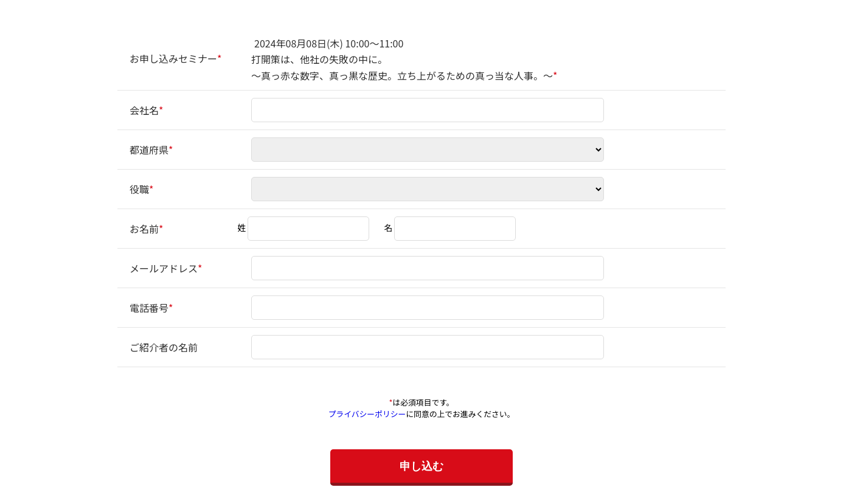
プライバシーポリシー (367, 414)
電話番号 (149, 308)
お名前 (144, 229)
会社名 (144, 110)
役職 (139, 189)
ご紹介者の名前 (164, 347)
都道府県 (149, 150)
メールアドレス (164, 268)
